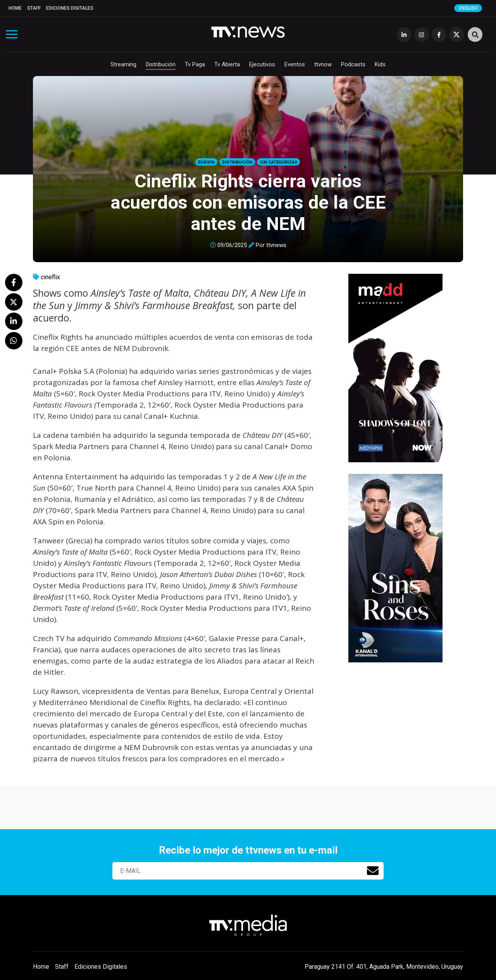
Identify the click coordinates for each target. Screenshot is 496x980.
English (468, 8)
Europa (206, 162)
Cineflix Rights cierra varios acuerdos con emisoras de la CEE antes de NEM (248, 202)
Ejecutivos (262, 64)
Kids (380, 64)
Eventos (295, 64)
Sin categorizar (278, 162)
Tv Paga (195, 64)
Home (15, 8)
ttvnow (323, 64)
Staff (34, 8)
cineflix (50, 277)
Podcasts (353, 64)
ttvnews (276, 245)
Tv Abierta (227, 64)
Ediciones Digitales (70, 8)
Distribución (161, 64)
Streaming (123, 64)
